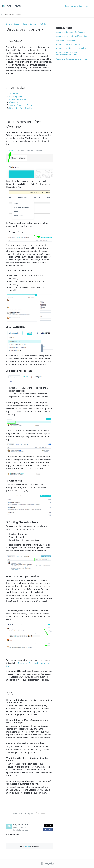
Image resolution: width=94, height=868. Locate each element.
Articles (43, 24)
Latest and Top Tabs (18, 99)
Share (48, 830)
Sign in (87, 6)
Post (48, 825)
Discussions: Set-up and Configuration (71, 32)
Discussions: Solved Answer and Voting (71, 59)
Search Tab (14, 93)
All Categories (16, 96)
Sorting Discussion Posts (21, 105)
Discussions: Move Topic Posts (68, 44)
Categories (14, 102)
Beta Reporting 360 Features (67, 40)
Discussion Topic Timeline (21, 108)
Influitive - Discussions (30, 24)
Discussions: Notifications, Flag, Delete (71, 48)
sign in (27, 846)
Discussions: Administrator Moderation (71, 36)
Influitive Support (13, 24)
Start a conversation (73, 6)
